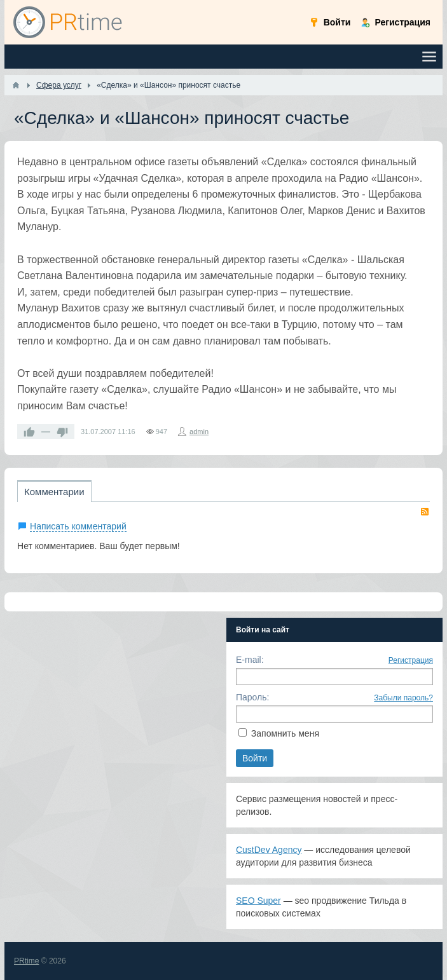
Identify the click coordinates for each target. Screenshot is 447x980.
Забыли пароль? (403, 698)
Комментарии (54, 492)
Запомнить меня (285, 733)
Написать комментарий (78, 526)
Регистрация (411, 660)
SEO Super (258, 901)
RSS (425, 512)
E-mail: (250, 660)
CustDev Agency (269, 850)
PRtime (26, 961)
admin (199, 432)
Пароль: (252, 697)
